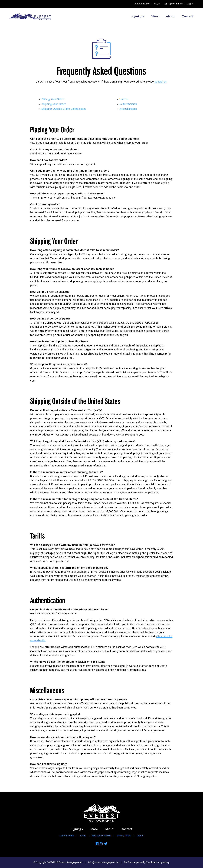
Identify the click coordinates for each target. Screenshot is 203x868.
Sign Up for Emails (173, 4)
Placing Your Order (53, 99)
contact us (161, 82)
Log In (190, 4)
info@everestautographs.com (104, 862)
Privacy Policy (124, 836)
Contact (188, 16)
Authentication (142, 4)
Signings (138, 16)
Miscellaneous (128, 109)
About (170, 16)
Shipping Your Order (54, 104)
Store (155, 16)
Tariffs (124, 100)
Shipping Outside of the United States (64, 109)
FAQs (157, 4)
